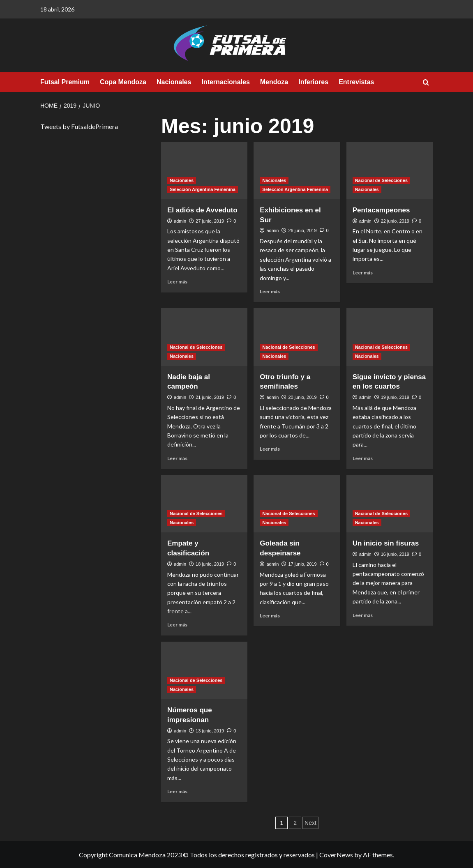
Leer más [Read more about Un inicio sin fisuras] (363, 615)
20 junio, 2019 (302, 397)
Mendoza (274, 82)
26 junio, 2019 (302, 230)
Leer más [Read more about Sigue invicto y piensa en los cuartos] (363, 458)
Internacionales (225, 82)
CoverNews (336, 855)
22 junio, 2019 (395, 221)
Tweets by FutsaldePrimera (79, 126)
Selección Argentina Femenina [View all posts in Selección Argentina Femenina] (203, 189)
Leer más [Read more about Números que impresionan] (177, 791)
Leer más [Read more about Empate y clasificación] (177, 625)
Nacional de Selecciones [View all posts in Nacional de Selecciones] (381, 180)
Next (310, 823)
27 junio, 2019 (210, 221)
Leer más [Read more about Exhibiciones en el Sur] (270, 291)
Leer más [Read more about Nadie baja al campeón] (177, 458)
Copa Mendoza (123, 82)
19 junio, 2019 (395, 397)
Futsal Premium (65, 82)
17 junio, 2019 (302, 564)
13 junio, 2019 (210, 731)
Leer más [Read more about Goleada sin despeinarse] (270, 616)
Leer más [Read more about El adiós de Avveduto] (177, 282)
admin (180, 221)
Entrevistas (356, 82)
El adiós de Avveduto (202, 210)
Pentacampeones (381, 210)
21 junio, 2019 (210, 397)
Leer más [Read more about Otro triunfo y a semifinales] (270, 449)
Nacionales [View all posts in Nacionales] (182, 180)
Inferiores (313, 82)
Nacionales (174, 82)
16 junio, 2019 (395, 554)
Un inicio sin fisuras (386, 543)
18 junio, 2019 (210, 564)
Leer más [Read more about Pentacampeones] (363, 273)
